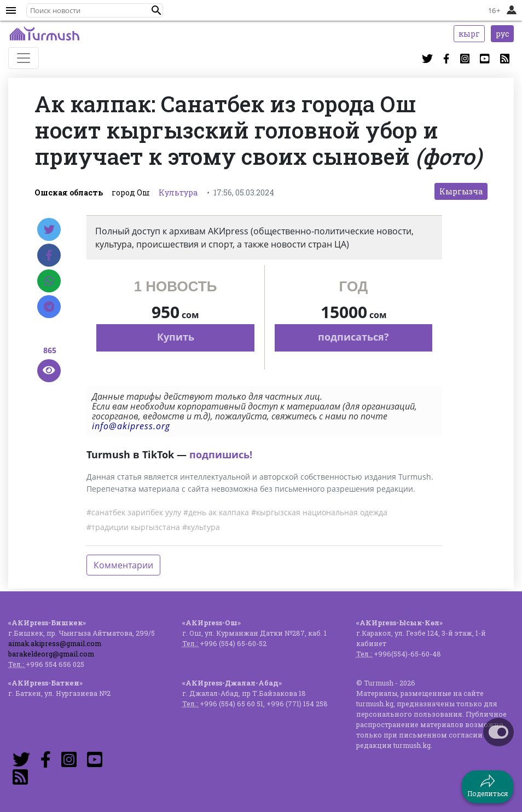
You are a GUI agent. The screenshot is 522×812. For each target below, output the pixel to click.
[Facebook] (49, 255)
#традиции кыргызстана (133, 527)
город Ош (131, 192)
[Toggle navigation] (24, 58)
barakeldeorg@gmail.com (51, 654)
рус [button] (502, 34)
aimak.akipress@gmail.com (55, 643)
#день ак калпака (216, 512)
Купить (176, 337)
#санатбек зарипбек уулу (134, 512)
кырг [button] (469, 34)
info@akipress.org (131, 426)
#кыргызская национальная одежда (319, 512)
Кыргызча (461, 191)
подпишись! (221, 454)
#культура (201, 527)
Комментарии (123, 565)
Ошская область (69, 192)
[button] (156, 10)
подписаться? (353, 337)
